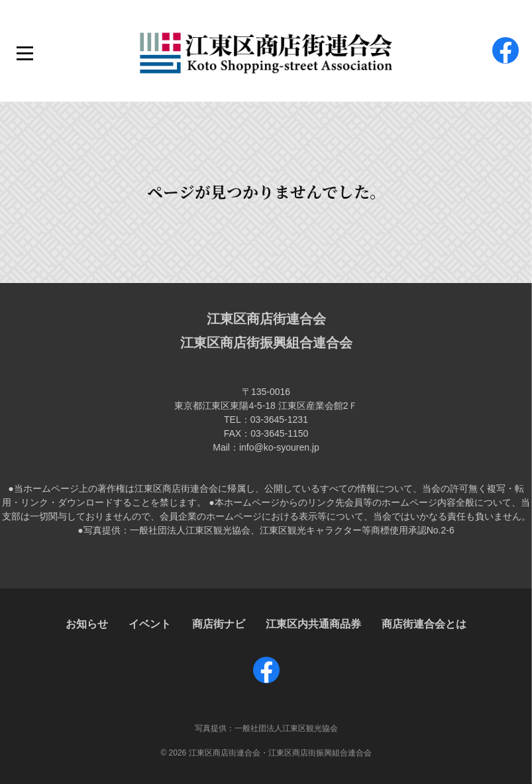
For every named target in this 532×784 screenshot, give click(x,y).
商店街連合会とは (424, 624)
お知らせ (87, 624)
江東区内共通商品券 (313, 624)
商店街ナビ (219, 624)
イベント (150, 624)
